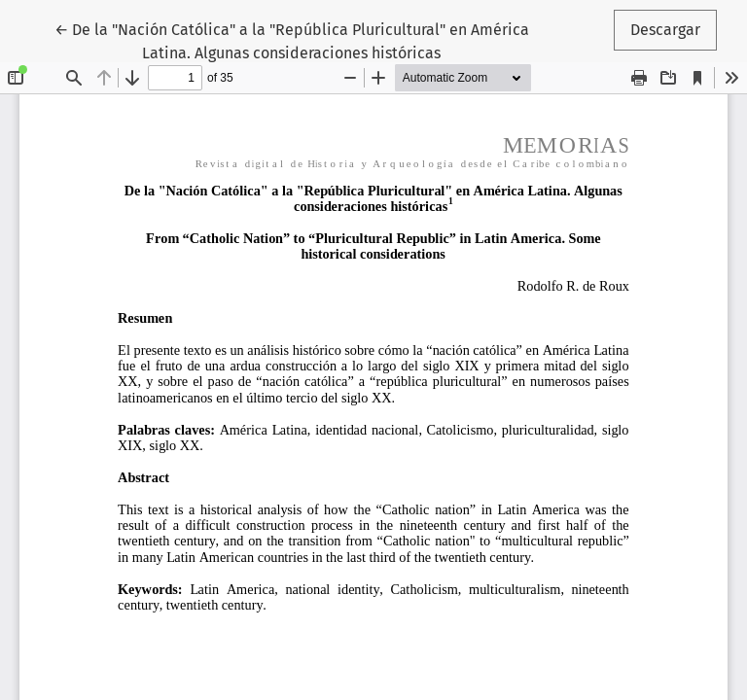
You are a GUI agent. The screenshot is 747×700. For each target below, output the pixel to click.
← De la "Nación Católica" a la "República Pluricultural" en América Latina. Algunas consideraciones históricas (292, 40)
